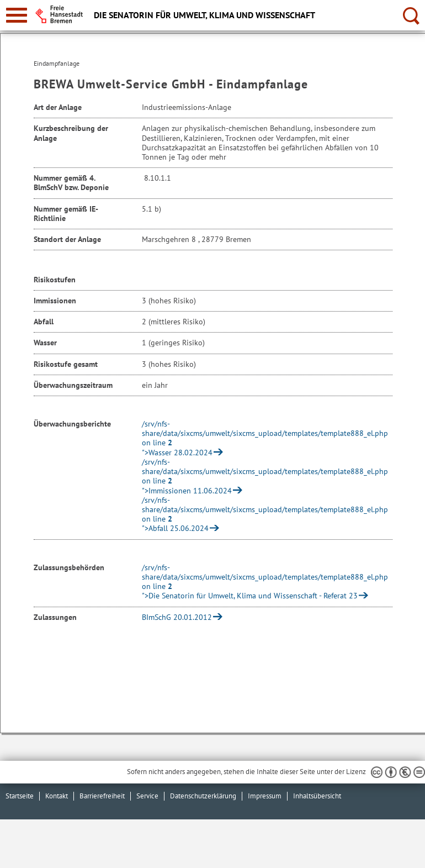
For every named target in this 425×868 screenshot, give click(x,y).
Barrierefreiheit (102, 796)
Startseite (20, 796)
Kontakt (57, 796)
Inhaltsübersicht (317, 796)
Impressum (265, 796)
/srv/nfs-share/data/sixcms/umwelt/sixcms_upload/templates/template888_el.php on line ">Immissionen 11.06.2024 (265, 476)
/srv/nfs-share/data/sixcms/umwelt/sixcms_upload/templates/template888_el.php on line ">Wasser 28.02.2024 (265, 438)
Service (147, 796)
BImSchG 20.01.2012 (177, 617)
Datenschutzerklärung (203, 796)
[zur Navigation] (17, 15)
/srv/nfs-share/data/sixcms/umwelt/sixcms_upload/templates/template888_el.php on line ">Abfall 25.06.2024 (265, 514)
